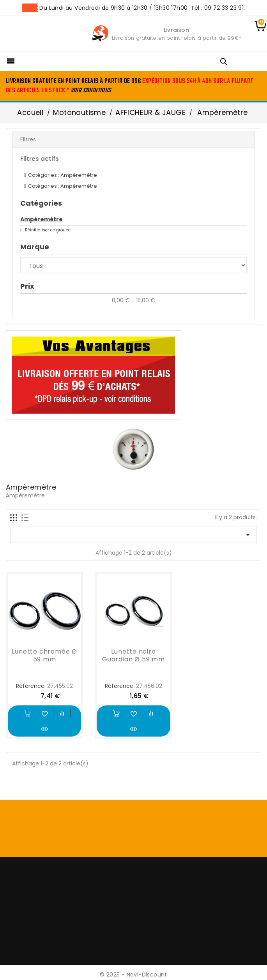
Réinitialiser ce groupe (47, 230)
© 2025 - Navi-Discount (133, 975)
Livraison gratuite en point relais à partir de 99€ (175, 38)
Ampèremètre (42, 219)
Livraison (176, 30)
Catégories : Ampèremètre (63, 175)
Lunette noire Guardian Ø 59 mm (133, 655)
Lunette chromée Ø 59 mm (44, 655)
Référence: (31, 686)
